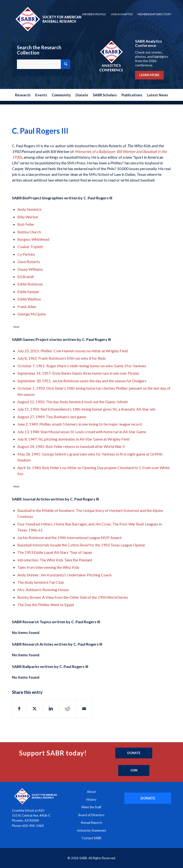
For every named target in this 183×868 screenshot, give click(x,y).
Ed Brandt (26, 277)
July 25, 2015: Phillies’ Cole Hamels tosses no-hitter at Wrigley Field (73, 351)
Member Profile (94, 14)
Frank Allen (27, 306)
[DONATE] (148, 798)
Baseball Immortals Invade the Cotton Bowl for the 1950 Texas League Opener (81, 545)
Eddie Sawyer (28, 292)
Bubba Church (29, 232)
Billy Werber (28, 217)
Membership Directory (154, 14)
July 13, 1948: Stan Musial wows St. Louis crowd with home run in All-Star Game (82, 432)
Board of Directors (91, 815)
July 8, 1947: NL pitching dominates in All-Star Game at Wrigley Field (73, 439)
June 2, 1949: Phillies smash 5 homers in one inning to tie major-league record (80, 424)
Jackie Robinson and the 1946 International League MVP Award (69, 537)
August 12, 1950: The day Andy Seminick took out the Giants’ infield (72, 402)
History (91, 799)
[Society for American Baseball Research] (48, 19)
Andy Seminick (29, 209)
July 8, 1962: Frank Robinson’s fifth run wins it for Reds (62, 358)
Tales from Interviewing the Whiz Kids (48, 567)
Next (16, 327)
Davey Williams (30, 269)
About (91, 792)
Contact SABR (91, 838)
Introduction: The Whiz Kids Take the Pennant (55, 560)
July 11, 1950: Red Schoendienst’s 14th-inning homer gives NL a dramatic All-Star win (86, 409)
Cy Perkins (26, 254)
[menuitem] (94, 14)
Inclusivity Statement (91, 830)
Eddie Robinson (30, 284)
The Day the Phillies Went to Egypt (46, 605)
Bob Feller (26, 224)
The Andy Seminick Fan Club (41, 582)
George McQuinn (32, 314)
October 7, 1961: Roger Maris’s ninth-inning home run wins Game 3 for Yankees (82, 366)
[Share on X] (35, 709)
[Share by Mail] (84, 709)
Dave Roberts (29, 262)
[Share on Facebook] (19, 709)
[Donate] (134, 753)
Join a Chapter (122, 14)
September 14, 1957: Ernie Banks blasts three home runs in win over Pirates (78, 373)
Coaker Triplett (30, 247)
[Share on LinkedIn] (51, 709)
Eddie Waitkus (29, 299)
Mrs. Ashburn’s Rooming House (43, 590)
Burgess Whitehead (33, 239)
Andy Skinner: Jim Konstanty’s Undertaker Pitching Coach (64, 575)
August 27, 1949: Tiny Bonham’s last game (52, 417)
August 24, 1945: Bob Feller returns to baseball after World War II (71, 446)
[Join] (134, 770)
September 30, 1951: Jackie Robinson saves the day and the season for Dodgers (82, 381)
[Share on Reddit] (67, 709)
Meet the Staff (91, 807)
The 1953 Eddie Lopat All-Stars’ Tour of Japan (55, 552)
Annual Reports (91, 823)
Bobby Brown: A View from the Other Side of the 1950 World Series (73, 597)
